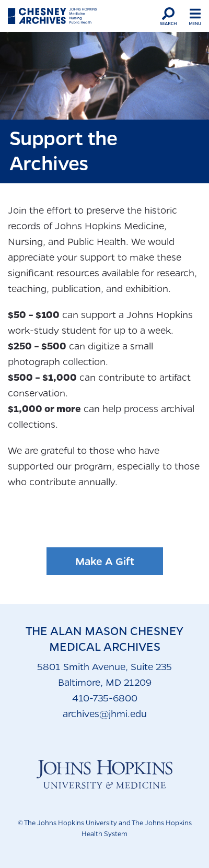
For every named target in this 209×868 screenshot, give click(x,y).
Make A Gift (105, 561)
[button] (169, 16)
